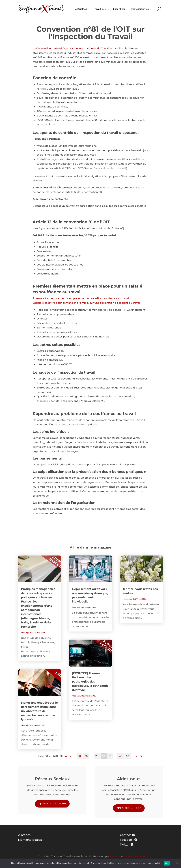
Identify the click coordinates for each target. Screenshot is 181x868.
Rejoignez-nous (55, 804)
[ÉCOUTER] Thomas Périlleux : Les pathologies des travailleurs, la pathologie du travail (90, 682)
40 (121, 756)
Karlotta (115, 856)
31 (110, 756)
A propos (24, 835)
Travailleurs (100, 9)
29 (97, 756)
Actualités (81, 9)
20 (86, 756)
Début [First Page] (64, 756)
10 (80, 756)
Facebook (127, 840)
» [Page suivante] (137, 756)
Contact (125, 835)
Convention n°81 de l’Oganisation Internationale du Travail (73, 48)
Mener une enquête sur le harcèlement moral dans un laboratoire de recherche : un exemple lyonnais (39, 711)
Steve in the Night (135, 856)
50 (128, 756)
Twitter (125, 845)
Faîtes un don (131, 808)
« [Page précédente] (71, 756)
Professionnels (140, 9)
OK (167, 863)
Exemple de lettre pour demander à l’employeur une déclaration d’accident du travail (87, 303)
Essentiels (119, 9)
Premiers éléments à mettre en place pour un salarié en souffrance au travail (81, 298)
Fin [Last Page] (141, 756)
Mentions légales (30, 840)
